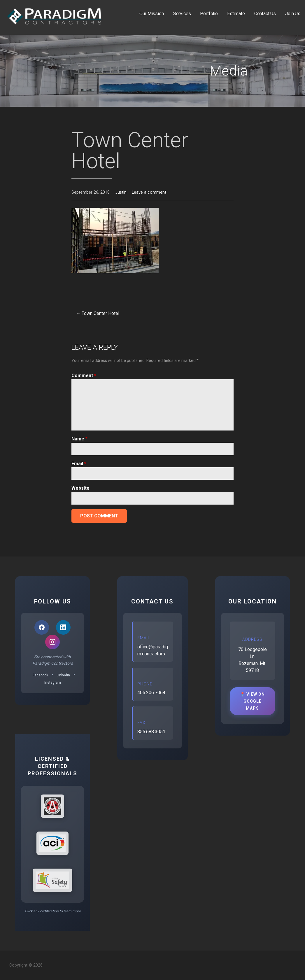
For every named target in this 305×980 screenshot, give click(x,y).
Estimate (236, 14)
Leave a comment (149, 192)
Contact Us (265, 14)
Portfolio (209, 14)
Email (79, 464)
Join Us (293, 14)
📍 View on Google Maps (252, 701)
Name (79, 439)
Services (182, 14)
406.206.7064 (151, 693)
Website (80, 488)
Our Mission (151, 14)
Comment (84, 376)
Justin (121, 192)
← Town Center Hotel (98, 313)
